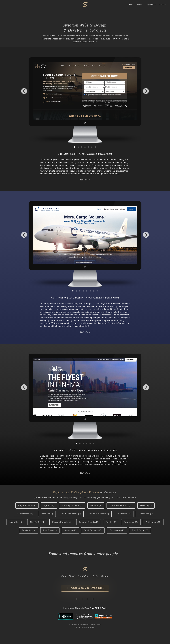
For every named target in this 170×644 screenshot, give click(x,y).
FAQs (96, 576)
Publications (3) (153, 522)
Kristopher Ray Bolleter (23, 5)
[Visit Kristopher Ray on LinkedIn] (77, 599)
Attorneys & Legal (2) (72, 505)
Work (131, 5)
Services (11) (70, 530)
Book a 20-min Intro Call (85, 588)
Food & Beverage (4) (71, 514)
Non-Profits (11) (37, 522)
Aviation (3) (96, 505)
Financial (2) (47, 514)
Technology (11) (117, 530)
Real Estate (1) (50, 530)
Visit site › (85, 180)
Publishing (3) (29, 530)
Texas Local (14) (146, 514)
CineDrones (59, 450)
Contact (163, 5)
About (140, 5)
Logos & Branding (27, 505)
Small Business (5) (93, 530)
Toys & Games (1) (140, 530)
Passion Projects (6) (62, 522)
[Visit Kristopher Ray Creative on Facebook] (82, 599)
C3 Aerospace (58, 298)
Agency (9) (49, 505)
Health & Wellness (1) (99, 514)
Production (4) (131, 522)
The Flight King (67, 154)
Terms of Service (89, 627)
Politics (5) (111, 522)
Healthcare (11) (124, 514)
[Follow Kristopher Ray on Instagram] (88, 599)
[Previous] (24, 91)
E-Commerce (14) (25, 514)
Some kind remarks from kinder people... (85, 554)
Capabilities (151, 5)
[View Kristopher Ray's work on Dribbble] (93, 599)
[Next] (146, 91)
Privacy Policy (80, 627)
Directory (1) (146, 505)
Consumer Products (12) (121, 505)
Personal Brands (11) (89, 522)
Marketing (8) (16, 522)
